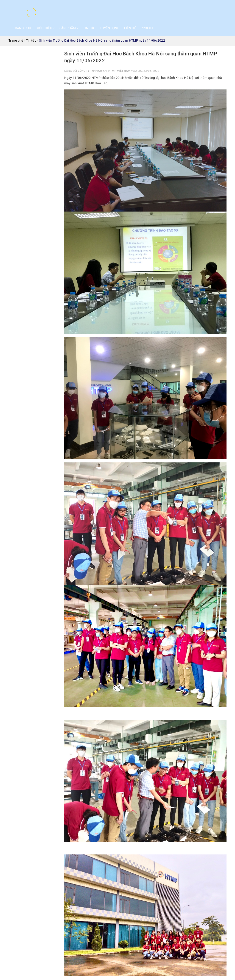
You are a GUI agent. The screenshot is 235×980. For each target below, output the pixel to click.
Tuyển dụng (110, 28)
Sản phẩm (69, 28)
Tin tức (89, 28)
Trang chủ (22, 28)
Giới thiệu (45, 28)
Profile (147, 28)
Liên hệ (130, 28)
